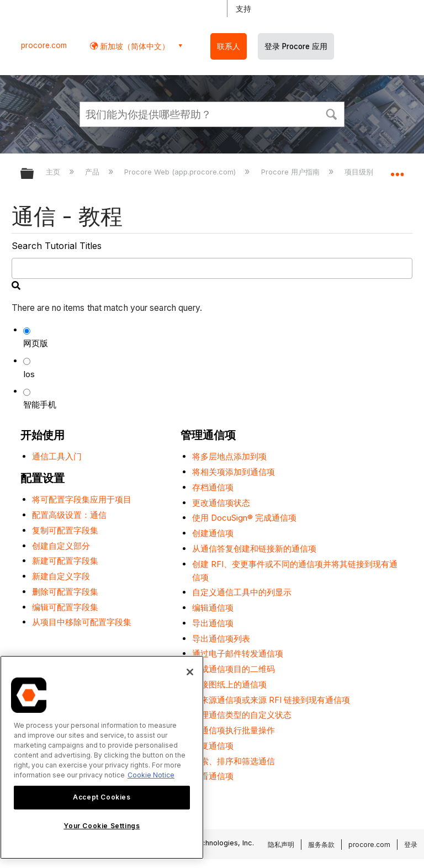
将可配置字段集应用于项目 (82, 499)
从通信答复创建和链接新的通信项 (254, 549)
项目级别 (360, 172)
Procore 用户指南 (291, 172)
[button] (331, 113)
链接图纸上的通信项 (229, 684)
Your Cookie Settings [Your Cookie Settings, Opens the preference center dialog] (102, 826)
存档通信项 (213, 487)
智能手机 (40, 404)
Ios (29, 374)
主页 (54, 172)
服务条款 (321, 845)
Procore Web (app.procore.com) (181, 172)
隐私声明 (281, 845)
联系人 (229, 46)
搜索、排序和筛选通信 (234, 761)
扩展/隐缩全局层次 (34, 174)
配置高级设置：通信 (69, 515)
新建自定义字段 (61, 576)
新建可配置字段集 (65, 561)
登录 (411, 845)
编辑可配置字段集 (65, 607)
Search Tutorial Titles (57, 246)
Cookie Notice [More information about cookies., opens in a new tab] (151, 775)
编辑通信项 (213, 608)
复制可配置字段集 (65, 530)
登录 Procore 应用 (296, 46)
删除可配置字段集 (65, 592)
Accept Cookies (102, 797)
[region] (102, 757)
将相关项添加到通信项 (234, 472)
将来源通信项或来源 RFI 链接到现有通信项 (271, 700)
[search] (212, 268)
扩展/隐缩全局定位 (397, 170)
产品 (93, 172)
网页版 (36, 343)
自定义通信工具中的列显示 (242, 592)
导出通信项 (213, 623)
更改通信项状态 (221, 503)
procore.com (44, 45)
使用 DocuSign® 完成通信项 (244, 518)
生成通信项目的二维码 (234, 669)
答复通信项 (213, 746)
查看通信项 (213, 776)
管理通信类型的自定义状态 (242, 715)
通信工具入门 (57, 456)
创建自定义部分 (61, 546)
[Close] (190, 672)
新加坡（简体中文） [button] (134, 46)
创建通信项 (213, 533)
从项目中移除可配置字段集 (82, 622)
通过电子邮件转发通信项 (238, 653)
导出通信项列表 (221, 639)
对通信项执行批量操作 (234, 730)
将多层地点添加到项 (229, 456)
